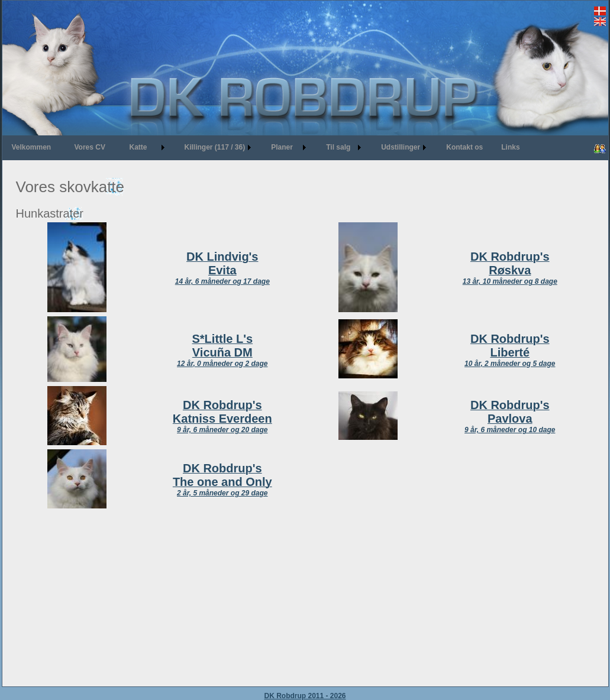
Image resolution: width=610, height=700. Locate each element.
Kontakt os (464, 147)
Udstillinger (401, 147)
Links (510, 147)
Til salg (338, 147)
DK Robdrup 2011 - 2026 (305, 696)
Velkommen (32, 147)
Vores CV (90, 147)
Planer (282, 147)
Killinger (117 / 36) (215, 147)
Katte (138, 147)
